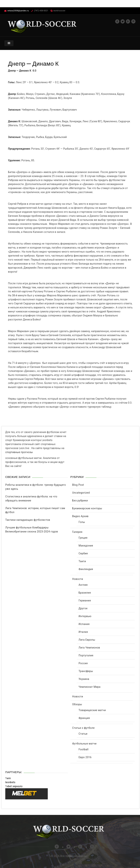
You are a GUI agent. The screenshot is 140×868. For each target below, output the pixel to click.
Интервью (85, 616)
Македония (86, 546)
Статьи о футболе (83, 728)
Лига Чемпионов (89, 648)
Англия (83, 585)
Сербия (83, 553)
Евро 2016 (85, 757)
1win (8, 778)
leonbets (10, 782)
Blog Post (78, 485)
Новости (78, 579)
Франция (84, 718)
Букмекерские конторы (87, 508)
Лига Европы (87, 640)
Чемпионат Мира (90, 687)
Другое (83, 608)
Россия (83, 663)
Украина (84, 679)
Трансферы (86, 671)
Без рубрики (80, 501)
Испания (84, 624)
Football (83, 749)
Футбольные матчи (84, 744)
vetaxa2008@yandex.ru (18, 11)
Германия (85, 601)
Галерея (77, 532)
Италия (83, 632)
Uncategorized (81, 493)
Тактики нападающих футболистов (28, 520)
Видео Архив (80, 516)
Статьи (83, 734)
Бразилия (85, 593)
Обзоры (77, 704)
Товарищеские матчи (92, 710)
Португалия (86, 655)
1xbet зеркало (14, 786)
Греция (83, 538)
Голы (82, 522)
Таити (82, 561)
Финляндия (86, 569)
